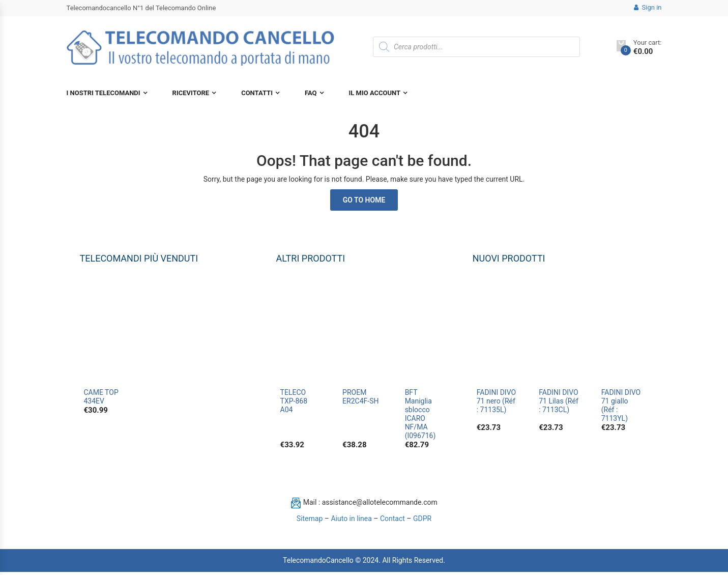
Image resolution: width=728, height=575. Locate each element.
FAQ (311, 93)
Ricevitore (191, 93)
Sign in (648, 7)
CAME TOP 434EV (101, 397)
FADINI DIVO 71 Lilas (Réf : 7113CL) (559, 401)
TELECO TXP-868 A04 (294, 401)
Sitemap (310, 522)
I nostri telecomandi (104, 93)
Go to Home (364, 200)
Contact (392, 522)
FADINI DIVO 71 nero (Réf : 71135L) (496, 401)
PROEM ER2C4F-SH (360, 397)
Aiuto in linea (351, 522)
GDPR (422, 522)
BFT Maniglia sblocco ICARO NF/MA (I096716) (420, 414)
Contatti (257, 93)
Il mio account (375, 93)
